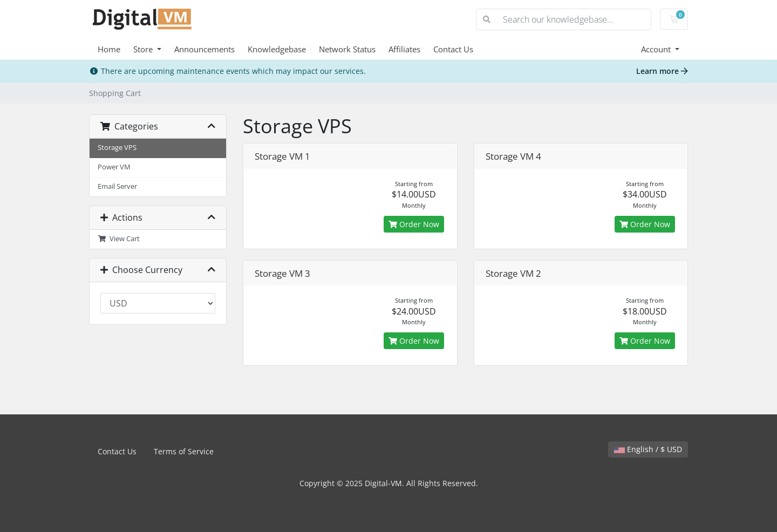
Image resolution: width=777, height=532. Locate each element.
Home (109, 49)
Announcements (205, 49)
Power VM (114, 167)
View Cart (119, 239)
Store (144, 49)
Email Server (117, 186)
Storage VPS (117, 148)
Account (657, 49)
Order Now (414, 224)
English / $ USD (648, 449)
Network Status (347, 49)
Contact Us (453, 49)
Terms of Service (184, 451)
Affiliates (404, 49)
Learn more (662, 71)
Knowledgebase (277, 49)
